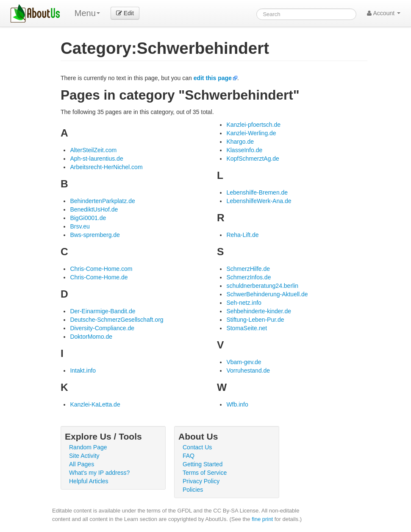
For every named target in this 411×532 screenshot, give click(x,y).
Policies (193, 490)
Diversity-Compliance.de (102, 328)
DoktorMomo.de (91, 337)
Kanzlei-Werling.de (251, 133)
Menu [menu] (87, 13)
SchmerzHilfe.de (248, 269)
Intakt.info (83, 370)
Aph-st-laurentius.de (96, 159)
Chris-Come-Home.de (99, 277)
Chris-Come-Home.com (101, 269)
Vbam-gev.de (244, 362)
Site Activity (84, 456)
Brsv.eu (80, 226)
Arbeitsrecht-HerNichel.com (106, 167)
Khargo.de (240, 142)
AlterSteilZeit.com (93, 150)
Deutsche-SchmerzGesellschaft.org (117, 320)
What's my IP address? (99, 473)
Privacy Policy (201, 481)
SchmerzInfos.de (249, 277)
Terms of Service (205, 473)
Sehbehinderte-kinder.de (259, 311)
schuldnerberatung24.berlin (262, 286)
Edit (125, 13)
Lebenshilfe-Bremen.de (257, 192)
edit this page (213, 78)
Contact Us (197, 447)
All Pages (82, 464)
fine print (262, 519)
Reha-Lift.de (242, 235)
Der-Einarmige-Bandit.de (103, 311)
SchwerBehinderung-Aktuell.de (267, 294)
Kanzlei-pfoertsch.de (253, 125)
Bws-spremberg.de (95, 235)
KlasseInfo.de (244, 150)
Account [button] (384, 13)
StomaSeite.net (247, 328)
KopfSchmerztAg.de (253, 159)
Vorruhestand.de (248, 370)
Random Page (88, 447)
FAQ (189, 456)
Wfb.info (237, 404)
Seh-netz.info (244, 303)
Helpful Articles (89, 481)
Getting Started (203, 464)
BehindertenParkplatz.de (102, 201)
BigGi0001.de (88, 218)
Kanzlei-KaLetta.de (95, 404)
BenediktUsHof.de (94, 209)
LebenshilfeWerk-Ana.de (259, 201)
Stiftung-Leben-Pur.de (255, 320)
